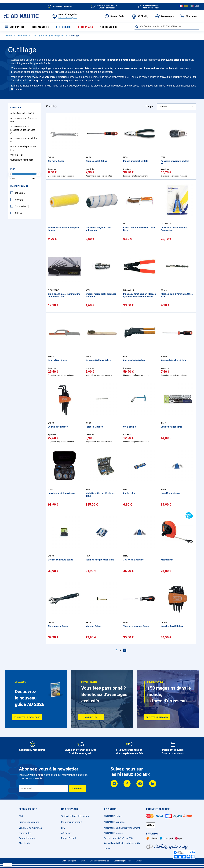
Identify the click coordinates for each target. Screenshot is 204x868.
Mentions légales (69, 861)
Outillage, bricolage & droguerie (48, 36)
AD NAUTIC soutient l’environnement (122, 828)
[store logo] (21, 16)
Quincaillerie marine (23, 160)
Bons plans (86, 27)
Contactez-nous (27, 838)
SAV (63, 828)
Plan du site (25, 843)
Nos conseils (108, 27)
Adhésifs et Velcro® (23, 113)
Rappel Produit (69, 838)
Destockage (64, 27)
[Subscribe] (77, 788)
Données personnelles (99, 861)
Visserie (17, 155)
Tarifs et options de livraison (75, 816)
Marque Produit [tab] (19, 186)
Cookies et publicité (122, 861)
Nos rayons (15, 27)
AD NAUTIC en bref (113, 816)
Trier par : (150, 106)
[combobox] (167, 26)
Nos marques (41, 27)
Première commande (29, 822)
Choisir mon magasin (68, 18)
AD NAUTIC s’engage (114, 822)
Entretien (23, 36)
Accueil (9, 36)
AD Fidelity (66, 833)
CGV (83, 861)
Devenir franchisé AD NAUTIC (118, 838)
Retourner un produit (71, 822)
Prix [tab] (13, 169)
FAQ (21, 816)
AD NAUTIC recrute (113, 833)
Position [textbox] (164, 107)
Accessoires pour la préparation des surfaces (23, 130)
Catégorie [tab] (16, 108)
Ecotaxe (139, 861)
